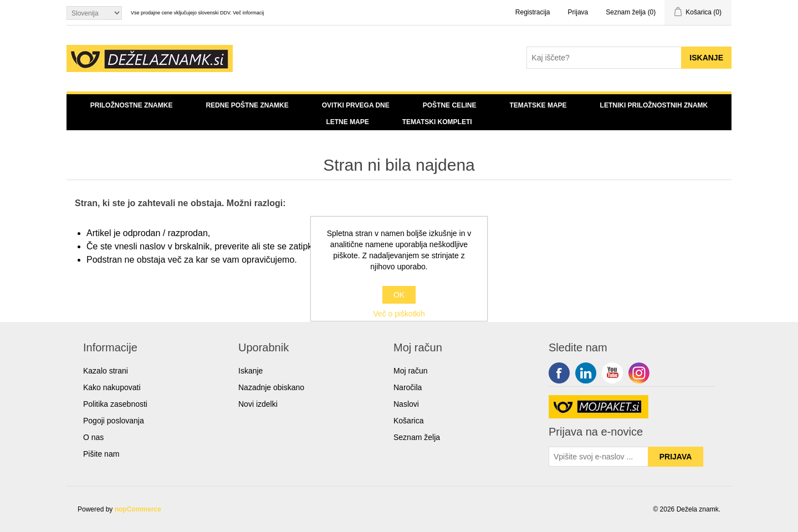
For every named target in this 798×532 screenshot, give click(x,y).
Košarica (408, 421)
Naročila (408, 387)
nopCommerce (138, 509)
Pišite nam (101, 454)
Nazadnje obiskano (271, 387)
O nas (93, 437)
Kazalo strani (106, 371)
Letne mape (347, 122)
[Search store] (604, 58)
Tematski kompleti (437, 122)
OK (399, 295)
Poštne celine (450, 105)
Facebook (559, 373)
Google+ (639, 373)
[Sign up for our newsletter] (598, 457)
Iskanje (250, 371)
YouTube (612, 373)
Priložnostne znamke (132, 105)
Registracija (533, 12)
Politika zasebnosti (115, 404)
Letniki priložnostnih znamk (654, 105)
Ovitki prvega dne (356, 105)
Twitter (586, 373)
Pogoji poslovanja (114, 421)
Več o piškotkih (399, 314)
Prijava (578, 12)
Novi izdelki (258, 404)
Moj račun (410, 371)
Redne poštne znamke (247, 105)
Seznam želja (417, 437)
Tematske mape (538, 105)
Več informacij (248, 13)
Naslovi (406, 404)
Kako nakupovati (112, 387)
